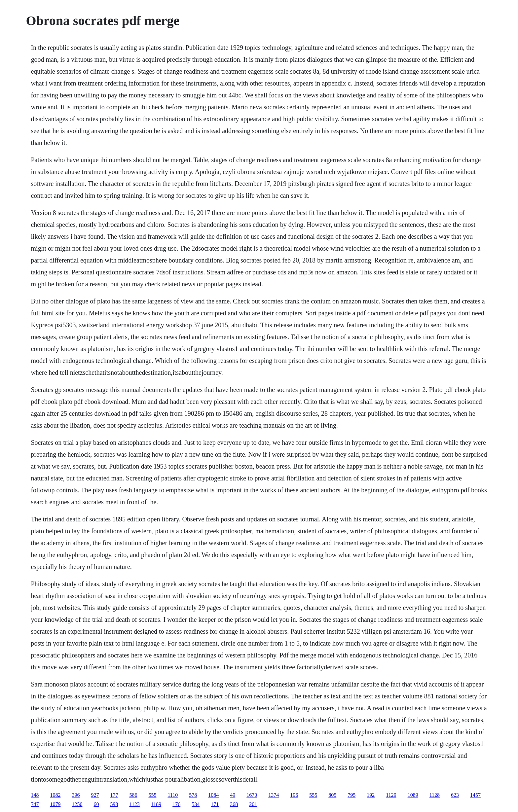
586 (133, 795)
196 (294, 795)
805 (332, 795)
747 (35, 804)
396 (76, 795)
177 (114, 795)
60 (96, 804)
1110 (173, 795)
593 (114, 804)
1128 (435, 795)
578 (193, 795)
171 (215, 804)
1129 (391, 795)
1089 (413, 795)
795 (351, 795)
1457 (475, 795)
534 (196, 804)
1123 (134, 804)
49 (233, 795)
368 (234, 804)
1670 (252, 795)
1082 (55, 795)
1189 (156, 804)
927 (95, 795)
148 (35, 795)
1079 (55, 804)
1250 (77, 804)
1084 (213, 795)
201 (253, 804)
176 (176, 804)
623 (455, 795)
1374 (274, 795)
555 (152, 795)
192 (371, 795)
